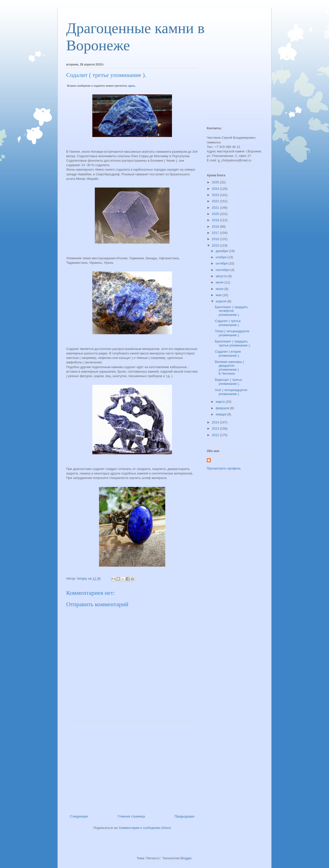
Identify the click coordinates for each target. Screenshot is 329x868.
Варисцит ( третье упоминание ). (228, 382)
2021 (216, 208)
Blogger (186, 858)
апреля (222, 301)
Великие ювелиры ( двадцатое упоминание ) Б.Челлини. (229, 368)
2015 (216, 245)
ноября (222, 257)
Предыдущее (184, 816)
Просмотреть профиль (224, 468)
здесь (131, 86)
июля (220, 282)
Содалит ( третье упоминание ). (228, 323)
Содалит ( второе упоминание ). (228, 354)
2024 (216, 189)
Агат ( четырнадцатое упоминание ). (231, 392)
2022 (216, 201)
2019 (216, 220)
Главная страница (131, 816)
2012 (216, 435)
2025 (216, 182)
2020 (216, 214)
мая (219, 295)
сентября (223, 270)
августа (222, 276)
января (221, 414)
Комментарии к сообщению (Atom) (145, 828)
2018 (216, 227)
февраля (223, 408)
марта (221, 402)
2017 (216, 233)
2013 (216, 429)
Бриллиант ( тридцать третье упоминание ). (233, 343)
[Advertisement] (132, 765)
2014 (216, 422)
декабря (222, 251)
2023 (216, 195)
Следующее (79, 816)
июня (220, 289)
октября (222, 263)
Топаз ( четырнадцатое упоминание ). (232, 333)
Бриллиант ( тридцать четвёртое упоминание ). (231, 311)
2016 (216, 239)
